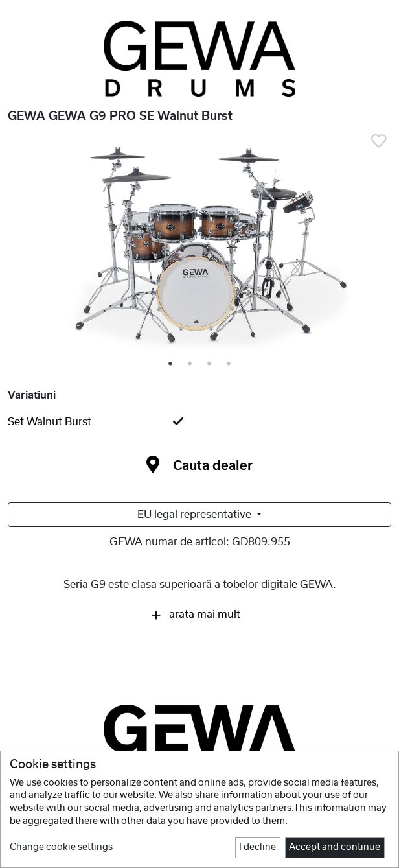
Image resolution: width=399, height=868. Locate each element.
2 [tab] (190, 364)
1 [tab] (171, 364)
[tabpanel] (199, 247)
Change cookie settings (61, 847)
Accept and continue (335, 847)
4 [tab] (229, 364)
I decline (257, 847)
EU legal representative (196, 515)
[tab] (199, 422)
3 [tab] (210, 364)
